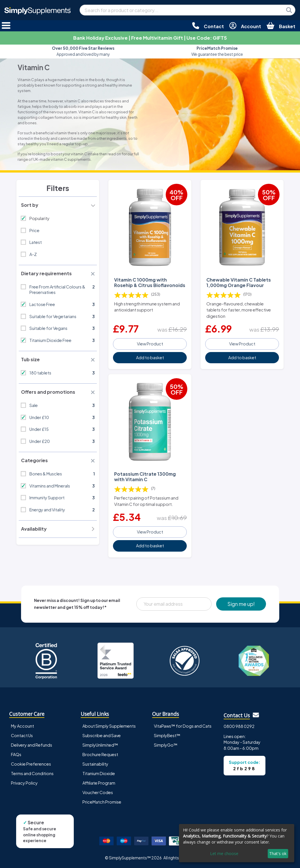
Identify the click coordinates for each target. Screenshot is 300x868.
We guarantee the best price (217, 51)
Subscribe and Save (102, 735)
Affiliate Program (99, 783)
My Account (22, 726)
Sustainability (95, 764)
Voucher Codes (98, 792)
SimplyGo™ (166, 745)
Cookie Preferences (31, 764)
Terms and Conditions (32, 773)
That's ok (278, 853)
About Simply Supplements (109, 726)
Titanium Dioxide (99, 773)
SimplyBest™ (167, 735)
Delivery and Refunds (32, 745)
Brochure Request (100, 754)
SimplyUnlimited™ (100, 745)
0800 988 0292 (239, 726)
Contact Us (22, 735)
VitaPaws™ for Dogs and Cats (183, 726)
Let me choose (224, 853)
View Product (150, 344)
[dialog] (237, 843)
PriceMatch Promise (102, 802)
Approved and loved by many (83, 51)
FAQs (16, 754)
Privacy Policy (24, 783)
